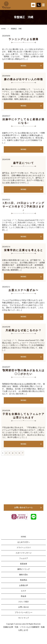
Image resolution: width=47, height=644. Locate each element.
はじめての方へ (24, 542)
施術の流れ (24, 575)
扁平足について (24, 163)
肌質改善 (24, 564)
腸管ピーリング (24, 569)
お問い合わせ (24, 607)
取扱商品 (24, 580)
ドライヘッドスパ (24, 548)
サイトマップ (24, 618)
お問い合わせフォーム (23, 508)
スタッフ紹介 (24, 602)
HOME (3, 29)
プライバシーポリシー (24, 612)
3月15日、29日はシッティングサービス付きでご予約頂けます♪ (24, 206)
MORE (23, 66)
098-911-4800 (26, 494)
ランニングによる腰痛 (24, 39)
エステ (24, 591)
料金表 (24, 596)
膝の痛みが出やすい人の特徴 (24, 79)
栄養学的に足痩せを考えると (24, 250)
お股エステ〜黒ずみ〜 (24, 290)
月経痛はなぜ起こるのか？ (24, 330)
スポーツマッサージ (24, 553)
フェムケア (24, 558)
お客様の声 (24, 585)
